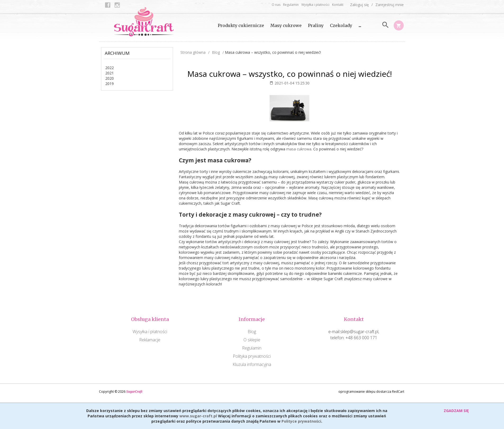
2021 (110, 73)
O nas (276, 5)
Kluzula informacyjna (252, 364)
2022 (110, 68)
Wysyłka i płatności (315, 5)
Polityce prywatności (301, 421)
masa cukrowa (299, 149)
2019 (110, 84)
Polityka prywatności (252, 356)
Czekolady (341, 25)
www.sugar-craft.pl (198, 416)
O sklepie (252, 340)
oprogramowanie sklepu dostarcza (365, 392)
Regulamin (291, 5)
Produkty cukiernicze (241, 25)
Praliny (316, 25)
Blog (252, 332)
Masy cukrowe (286, 25)
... (360, 25)
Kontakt (338, 5)
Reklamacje (150, 340)
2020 (110, 78)
